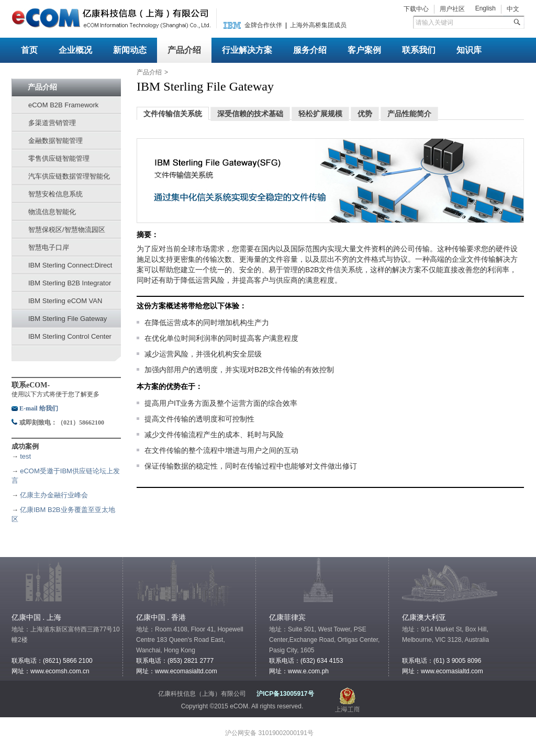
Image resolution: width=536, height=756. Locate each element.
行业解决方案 (247, 50)
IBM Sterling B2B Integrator (70, 283)
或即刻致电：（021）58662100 (62, 423)
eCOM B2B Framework (63, 105)
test (25, 456)
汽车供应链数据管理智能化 (69, 176)
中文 (513, 9)
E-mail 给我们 (39, 408)
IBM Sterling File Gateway (68, 319)
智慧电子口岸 (49, 247)
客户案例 (364, 50)
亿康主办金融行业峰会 (54, 495)
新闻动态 (130, 50)
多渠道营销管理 (52, 123)
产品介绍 (184, 50)
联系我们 (419, 50)
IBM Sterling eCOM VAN (65, 301)
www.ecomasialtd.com (186, 671)
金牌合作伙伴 (263, 25)
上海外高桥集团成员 (318, 25)
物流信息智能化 (52, 212)
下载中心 (416, 9)
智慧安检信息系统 (55, 194)
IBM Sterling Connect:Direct (70, 265)
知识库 (469, 50)
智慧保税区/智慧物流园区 (67, 230)
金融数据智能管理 (55, 141)
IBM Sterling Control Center (70, 336)
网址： (411, 671)
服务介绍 (310, 50)
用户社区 (452, 9)
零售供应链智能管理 (59, 158)
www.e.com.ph (308, 671)
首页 (29, 50)
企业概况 (75, 50)
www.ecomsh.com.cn (60, 671)
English (485, 8)
